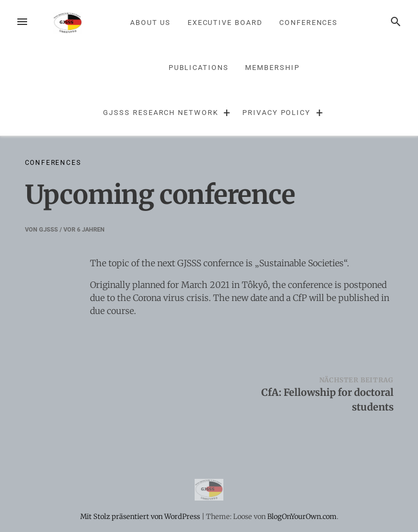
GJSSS (49, 230)
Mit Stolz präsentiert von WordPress (141, 516)
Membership (272, 68)
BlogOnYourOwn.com (302, 516)
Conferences (308, 23)
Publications (199, 68)
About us (150, 23)
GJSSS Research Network (160, 113)
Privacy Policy (276, 113)
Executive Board (225, 23)
